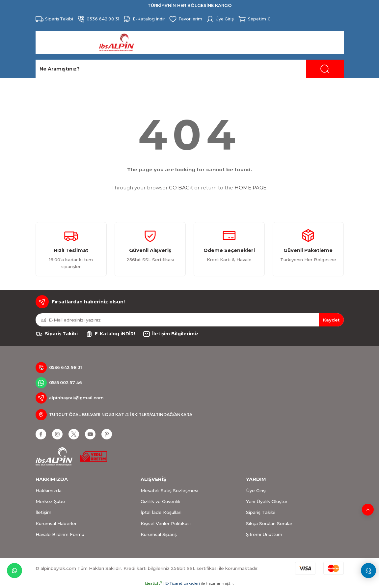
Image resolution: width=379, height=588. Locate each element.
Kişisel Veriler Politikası (166, 523)
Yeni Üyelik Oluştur (267, 501)
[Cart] (263, 19)
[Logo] (117, 42)
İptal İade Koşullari (161, 512)
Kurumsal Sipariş (159, 534)
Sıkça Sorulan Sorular (269, 523)
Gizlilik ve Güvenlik (161, 501)
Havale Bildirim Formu (60, 534)
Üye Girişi (256, 490)
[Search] (190, 69)
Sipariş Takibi (261, 512)
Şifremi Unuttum (264, 534)
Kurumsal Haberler (56, 523)
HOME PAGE (250, 188)
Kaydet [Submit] (331, 320)
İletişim (43, 512)
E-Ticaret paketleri (183, 583)
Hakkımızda (49, 490)
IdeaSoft (154, 583)
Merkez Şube (50, 501)
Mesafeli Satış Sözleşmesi (169, 490)
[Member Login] (227, 19)
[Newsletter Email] (190, 320)
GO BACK (181, 188)
